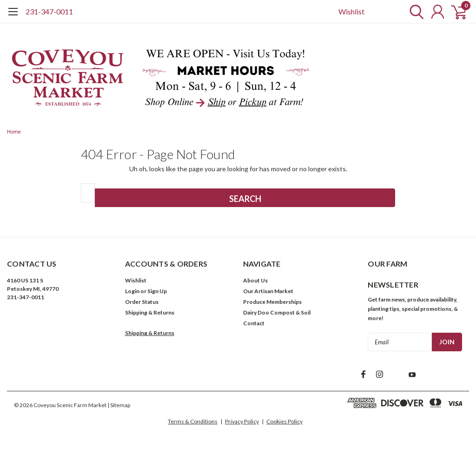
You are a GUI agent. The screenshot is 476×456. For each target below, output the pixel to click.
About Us (255, 280)
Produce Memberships (272, 302)
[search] (414, 12)
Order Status (142, 302)
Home (14, 132)
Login (132, 291)
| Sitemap (119, 405)
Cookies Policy (284, 421)
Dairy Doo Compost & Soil (277, 312)
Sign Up (157, 291)
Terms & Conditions (193, 421)
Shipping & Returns (150, 312)
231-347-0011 (49, 11)
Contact (254, 323)
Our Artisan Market (268, 291)
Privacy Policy (242, 421)
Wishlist (351, 11)
